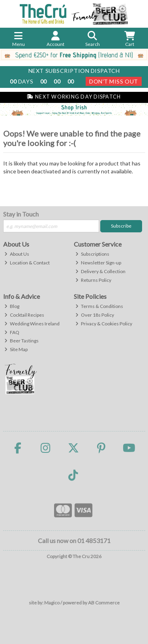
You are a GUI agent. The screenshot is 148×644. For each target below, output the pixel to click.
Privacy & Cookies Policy (104, 324)
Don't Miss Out (114, 81)
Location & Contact (27, 263)
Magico (52, 603)
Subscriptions (92, 254)
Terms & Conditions (99, 306)
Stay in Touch (21, 214)
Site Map (16, 349)
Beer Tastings (22, 341)
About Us (17, 254)
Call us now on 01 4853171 (74, 540)
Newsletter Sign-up (98, 263)
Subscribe (121, 226)
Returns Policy (93, 280)
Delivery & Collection (100, 271)
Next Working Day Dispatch (74, 97)
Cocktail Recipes (24, 315)
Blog (12, 306)
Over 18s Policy (95, 315)
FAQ (12, 332)
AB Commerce (104, 603)
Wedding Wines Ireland (32, 324)
